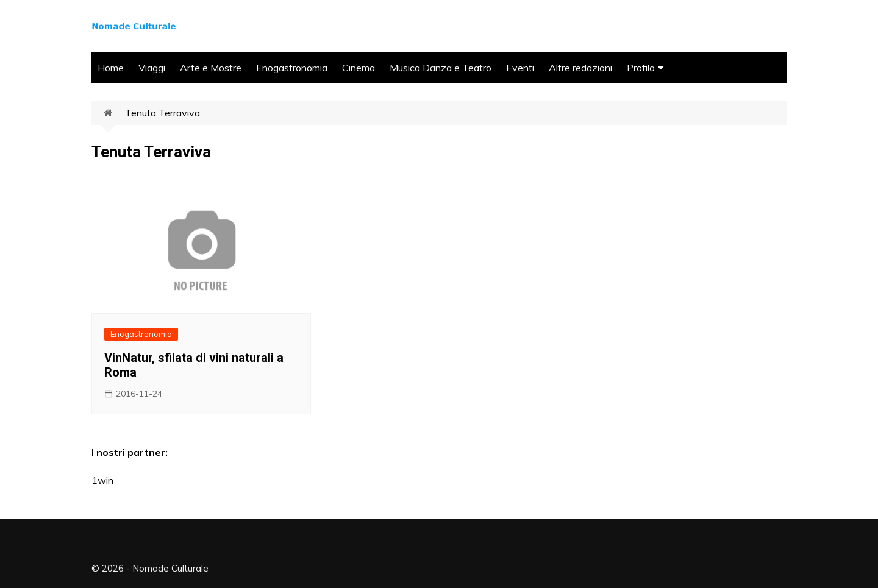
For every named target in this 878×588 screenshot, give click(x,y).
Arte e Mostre (211, 68)
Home (111, 68)
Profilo (641, 68)
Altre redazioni (580, 68)
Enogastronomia (292, 68)
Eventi (520, 68)
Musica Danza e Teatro (441, 68)
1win (102, 480)
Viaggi (152, 68)
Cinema (359, 68)
